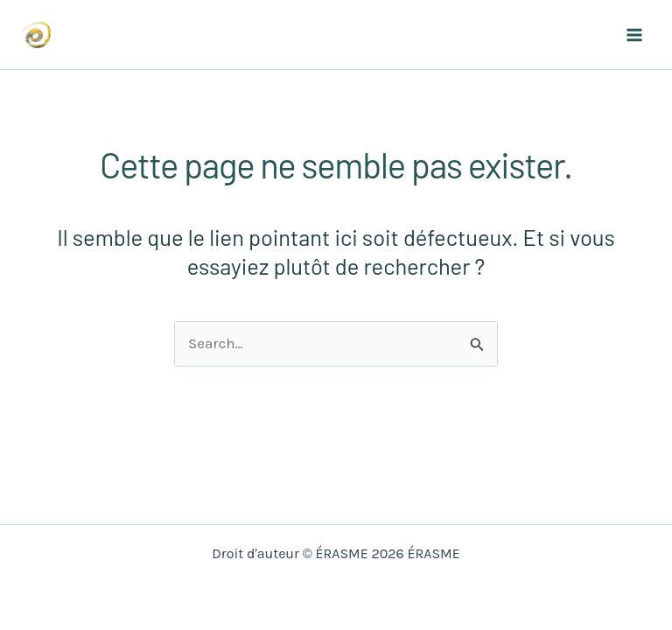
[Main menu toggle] (635, 35)
